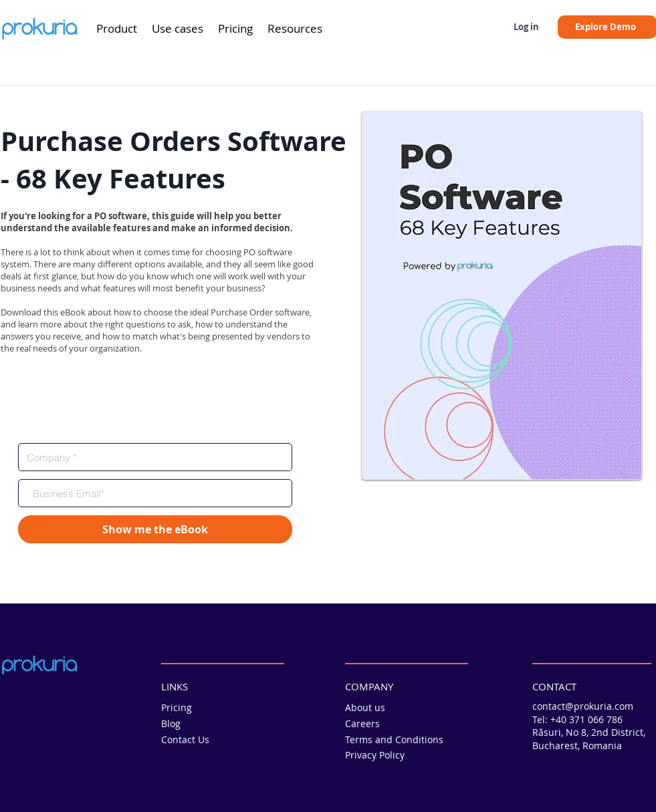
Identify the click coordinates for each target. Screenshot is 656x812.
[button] (117, 29)
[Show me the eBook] (155, 529)
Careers (362, 723)
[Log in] (526, 27)
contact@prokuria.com (583, 706)
